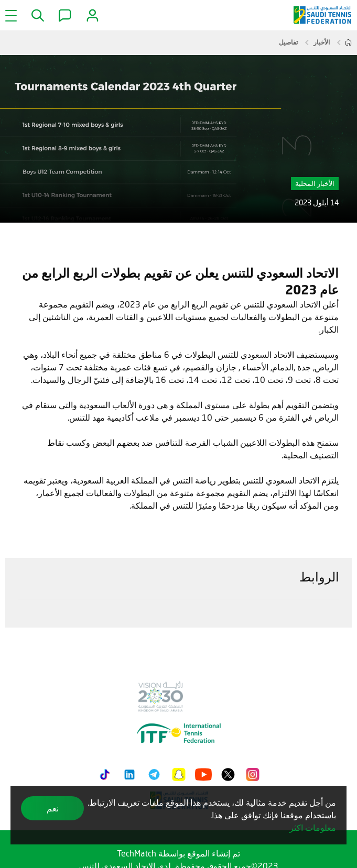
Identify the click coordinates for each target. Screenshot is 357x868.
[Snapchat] (179, 773)
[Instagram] (253, 773)
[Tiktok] (105, 773)
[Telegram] (154, 773)
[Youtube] (203, 773)
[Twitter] (228, 773)
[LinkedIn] (129, 773)
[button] (37, 16)
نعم (53, 808)
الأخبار (322, 42)
